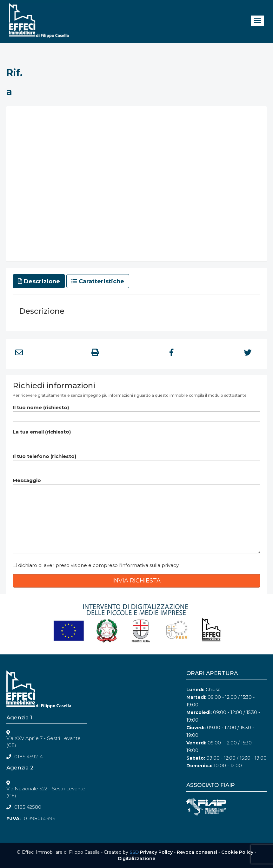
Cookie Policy (237, 852)
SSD (134, 852)
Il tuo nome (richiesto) (136, 412)
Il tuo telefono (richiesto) (136, 460)
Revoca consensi (197, 852)
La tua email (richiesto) (136, 436)
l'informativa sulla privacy (149, 565)
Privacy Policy (156, 852)
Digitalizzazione (136, 858)
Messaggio (136, 516)
